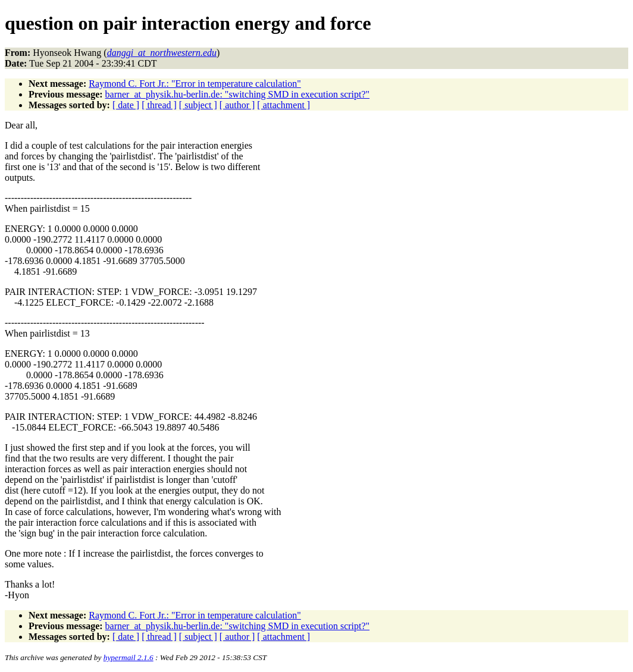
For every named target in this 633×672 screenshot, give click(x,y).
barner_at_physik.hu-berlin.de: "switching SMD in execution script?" (238, 94)
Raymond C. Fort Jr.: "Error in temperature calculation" (195, 84)
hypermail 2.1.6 (129, 657)
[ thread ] (159, 105)
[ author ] (237, 105)
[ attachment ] (283, 105)
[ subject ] (198, 105)
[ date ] (126, 105)
